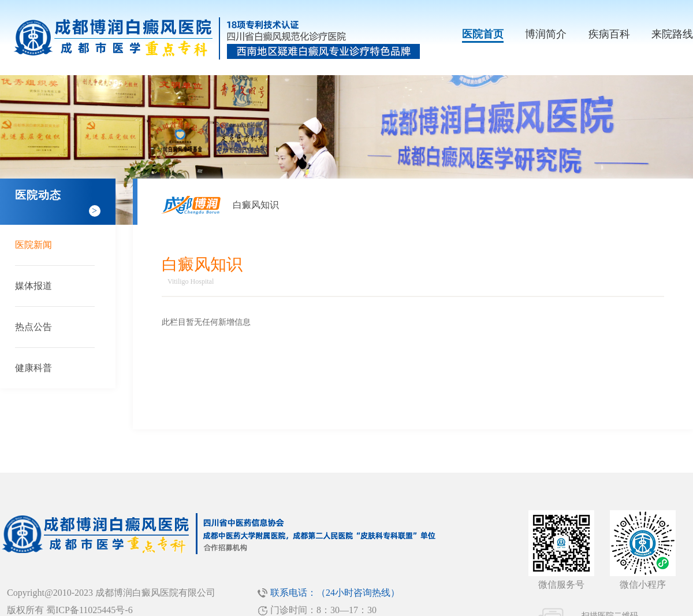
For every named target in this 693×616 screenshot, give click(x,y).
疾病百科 (609, 34)
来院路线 (672, 34)
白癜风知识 (256, 205)
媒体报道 (33, 286)
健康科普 (33, 368)
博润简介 (546, 34)
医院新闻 (33, 245)
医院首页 (483, 34)
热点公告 (33, 327)
